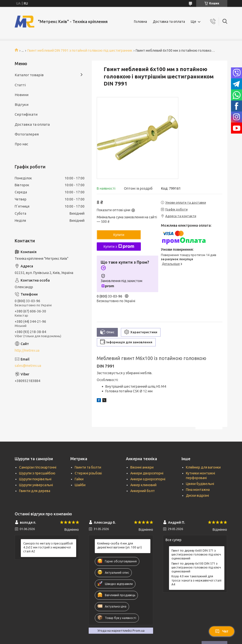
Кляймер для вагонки (203, 467)
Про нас (21, 144)
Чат (222, 631)
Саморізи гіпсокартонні (38, 467)
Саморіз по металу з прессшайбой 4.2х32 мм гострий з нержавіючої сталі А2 (48, 547)
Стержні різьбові (88, 473)
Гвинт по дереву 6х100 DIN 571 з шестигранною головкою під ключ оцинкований (196, 567)
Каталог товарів (29, 75)
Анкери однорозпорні (148, 479)
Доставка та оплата (169, 22)
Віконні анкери (142, 467)
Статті (20, 85)
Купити (119, 235)
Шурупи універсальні (36, 485)
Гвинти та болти (88, 467)
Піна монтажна (198, 490)
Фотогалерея (27, 134)
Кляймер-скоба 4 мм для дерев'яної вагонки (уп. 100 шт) (120, 545)
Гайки (79, 479)
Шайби (80, 485)
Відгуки (22, 105)
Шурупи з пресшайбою (37, 473)
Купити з (119, 247)
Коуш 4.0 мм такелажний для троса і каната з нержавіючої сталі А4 (196, 580)
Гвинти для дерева (35, 491)
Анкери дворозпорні (147, 473)
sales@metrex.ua (28, 366)
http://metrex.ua (27, 350)
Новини (22, 95)
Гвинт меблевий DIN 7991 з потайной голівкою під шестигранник (80, 50)
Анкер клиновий (143, 485)
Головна (140, 22)
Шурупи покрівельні (35, 479)
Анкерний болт (143, 491)
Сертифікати (26, 114)
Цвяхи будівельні (200, 484)
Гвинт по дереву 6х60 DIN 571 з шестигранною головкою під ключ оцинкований (196, 554)
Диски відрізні (197, 495)
